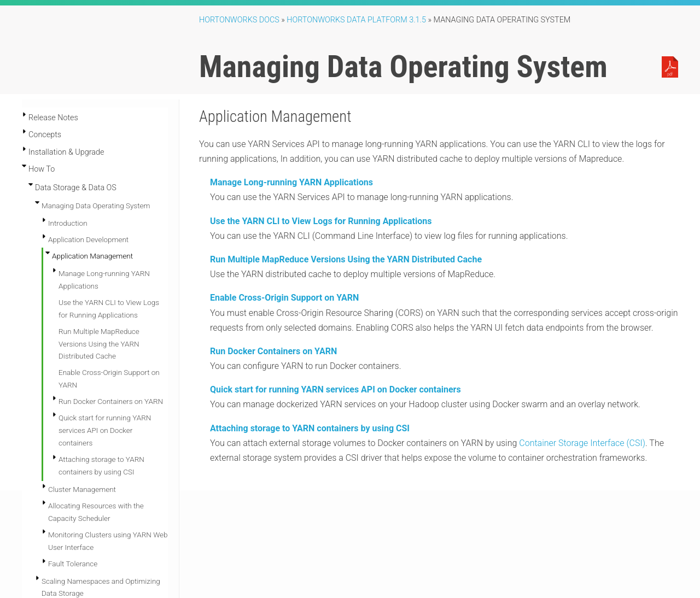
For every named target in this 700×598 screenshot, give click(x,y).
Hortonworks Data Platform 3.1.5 (356, 20)
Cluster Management (82, 489)
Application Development (88, 239)
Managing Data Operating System (96, 206)
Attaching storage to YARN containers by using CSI (310, 428)
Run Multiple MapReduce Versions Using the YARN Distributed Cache (99, 344)
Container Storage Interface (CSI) (582, 443)
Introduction (68, 223)
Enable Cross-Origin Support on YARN (284, 298)
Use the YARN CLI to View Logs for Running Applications (321, 221)
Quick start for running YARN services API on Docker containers (105, 430)
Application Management (92, 256)
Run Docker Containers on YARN (111, 401)
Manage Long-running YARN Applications (291, 182)
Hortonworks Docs (239, 20)
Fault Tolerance (73, 564)
